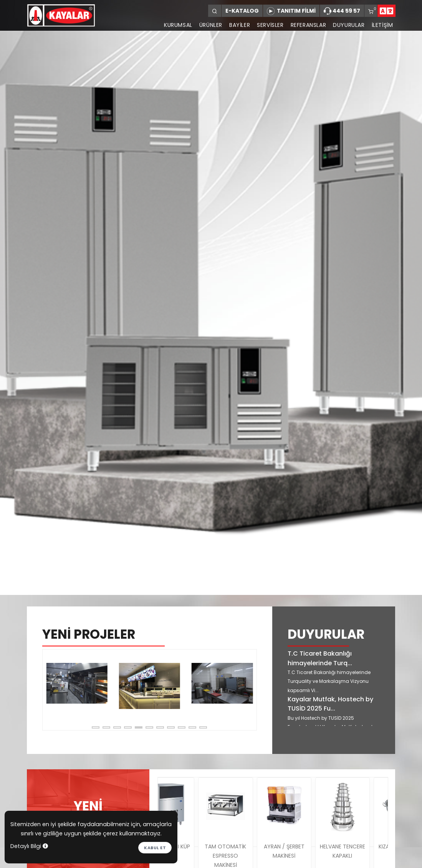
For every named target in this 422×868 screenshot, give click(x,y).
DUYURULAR (349, 25)
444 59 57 (342, 11)
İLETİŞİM (382, 25)
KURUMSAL (178, 25)
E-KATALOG (242, 11)
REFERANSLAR (309, 25)
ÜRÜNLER (211, 25)
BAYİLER (240, 25)
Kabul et (155, 848)
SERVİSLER (270, 25)
